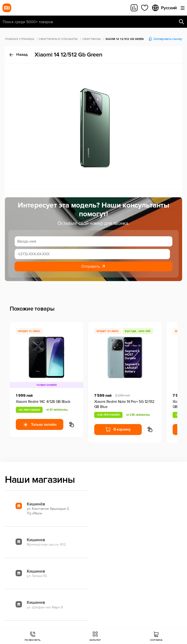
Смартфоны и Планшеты (58, 39)
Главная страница (20, 39)
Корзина (156, 636)
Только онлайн (40, 425)
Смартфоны (92, 39)
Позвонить (33, 636)
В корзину (118, 429)
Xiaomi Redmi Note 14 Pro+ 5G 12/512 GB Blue (124, 404)
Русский (164, 8)
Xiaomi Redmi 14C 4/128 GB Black (43, 402)
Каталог (95, 636)
